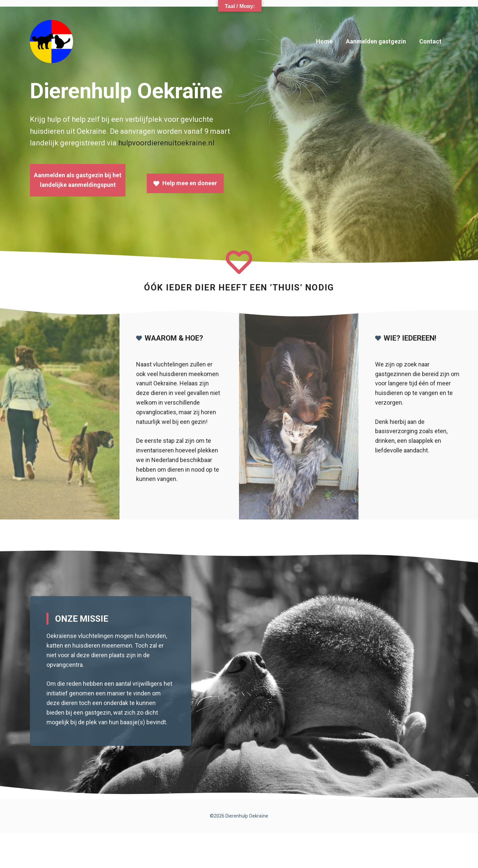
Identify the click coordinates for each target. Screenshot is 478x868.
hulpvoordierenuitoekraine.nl (166, 143)
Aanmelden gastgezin (376, 41)
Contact (430, 41)
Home (324, 41)
